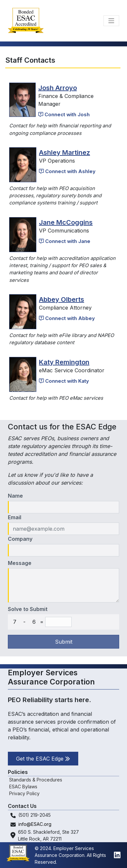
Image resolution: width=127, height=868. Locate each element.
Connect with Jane (65, 241)
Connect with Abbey (67, 318)
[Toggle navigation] (111, 21)
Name (15, 496)
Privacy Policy (24, 793)
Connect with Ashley (67, 171)
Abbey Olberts (62, 299)
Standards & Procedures (36, 780)
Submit (64, 642)
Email (15, 517)
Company (20, 539)
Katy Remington (64, 362)
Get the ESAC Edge (43, 759)
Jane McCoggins (66, 222)
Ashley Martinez (64, 153)
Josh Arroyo (58, 88)
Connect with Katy (64, 381)
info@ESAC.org (35, 824)
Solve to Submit (28, 609)
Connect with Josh (64, 115)
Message (20, 563)
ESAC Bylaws (23, 787)
